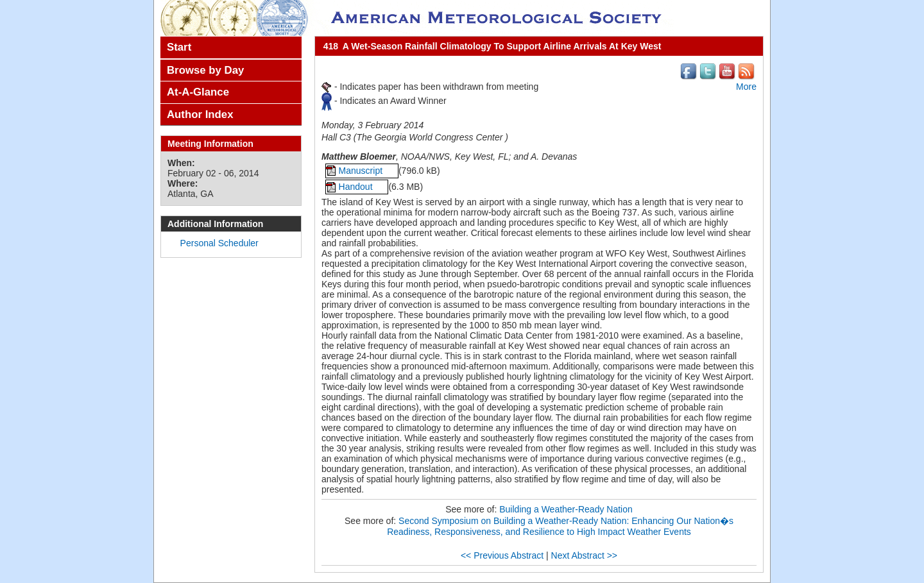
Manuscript (362, 171)
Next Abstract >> (585, 555)
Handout (357, 187)
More (746, 87)
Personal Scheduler (219, 243)
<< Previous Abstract (502, 555)
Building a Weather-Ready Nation (566, 509)
